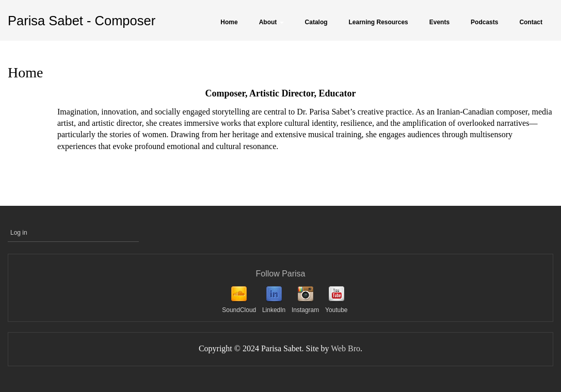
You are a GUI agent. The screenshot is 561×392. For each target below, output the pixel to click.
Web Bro (346, 348)
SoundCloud (239, 310)
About (271, 22)
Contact (531, 22)
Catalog (316, 22)
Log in (19, 233)
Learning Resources (379, 22)
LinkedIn (274, 310)
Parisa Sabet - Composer (82, 21)
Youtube (336, 310)
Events (439, 22)
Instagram (305, 310)
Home (229, 22)
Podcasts (484, 22)
